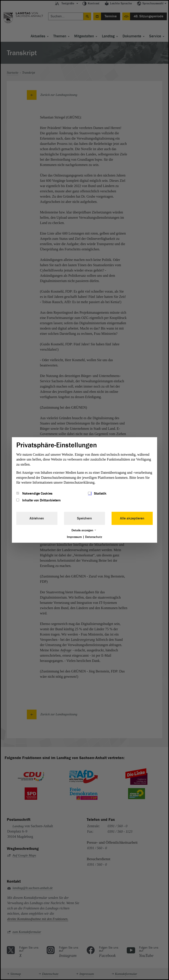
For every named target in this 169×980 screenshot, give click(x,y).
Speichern (84, 518)
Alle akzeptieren (132, 518)
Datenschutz (94, 537)
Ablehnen (37, 518)
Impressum (74, 537)
